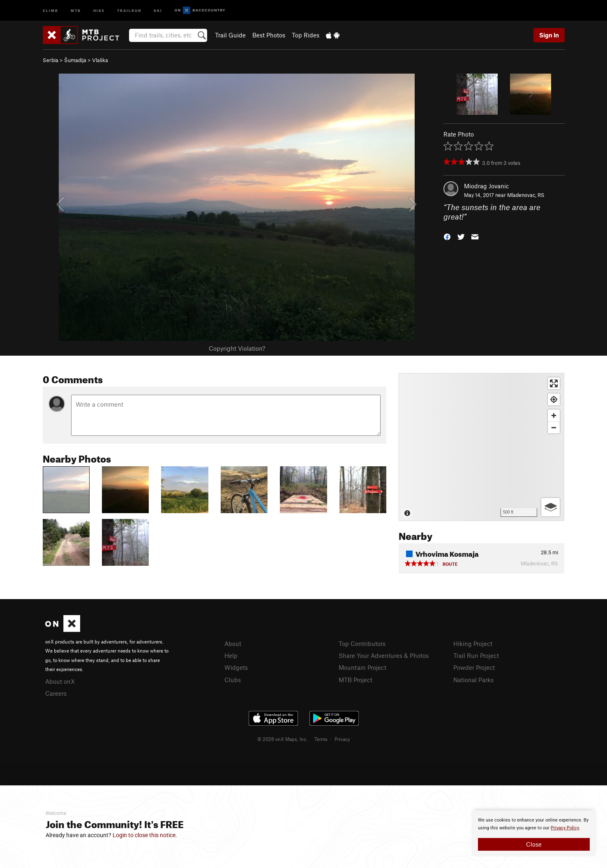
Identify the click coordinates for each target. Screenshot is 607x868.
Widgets (236, 667)
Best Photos (269, 35)
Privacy (342, 739)
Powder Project (474, 667)
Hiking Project (473, 643)
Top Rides (306, 35)
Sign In (549, 35)
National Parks (473, 680)
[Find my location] (554, 399)
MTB (76, 10)
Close (534, 844)
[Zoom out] (554, 427)
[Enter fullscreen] (554, 383)
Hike (99, 10)
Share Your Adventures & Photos (384, 655)
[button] (447, 236)
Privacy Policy (565, 828)
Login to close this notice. (145, 835)
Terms (321, 739)
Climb (51, 10)
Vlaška (100, 60)
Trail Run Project (476, 655)
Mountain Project (362, 667)
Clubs (233, 680)
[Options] (550, 507)
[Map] (481, 447)
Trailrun (129, 10)
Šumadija (75, 60)
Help (231, 655)
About (233, 643)
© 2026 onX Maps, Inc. (282, 739)
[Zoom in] (554, 415)
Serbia (51, 60)
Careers (56, 693)
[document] (534, 833)
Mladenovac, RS (526, 195)
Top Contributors (362, 643)
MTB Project (355, 680)
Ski (158, 10)
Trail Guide (230, 35)
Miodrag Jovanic (487, 186)
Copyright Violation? (237, 348)
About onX (60, 681)
